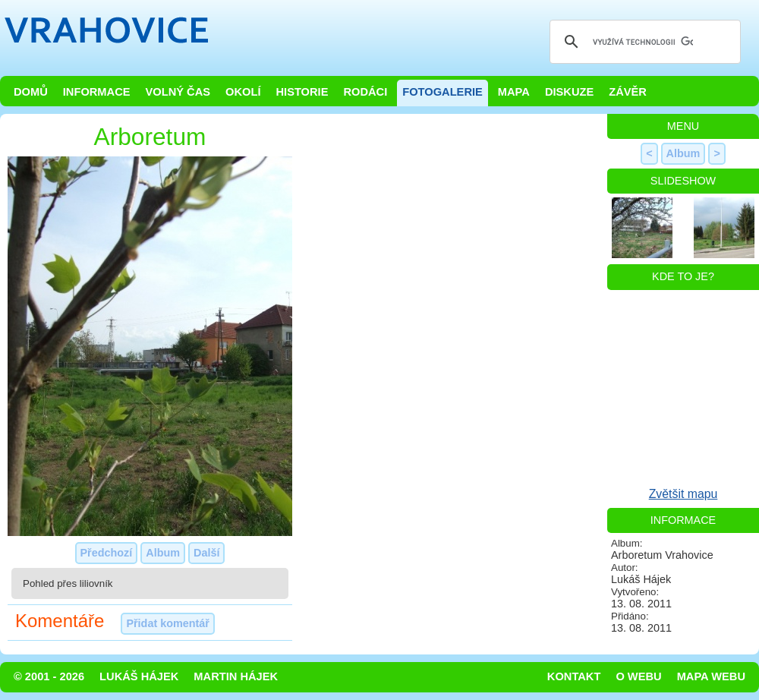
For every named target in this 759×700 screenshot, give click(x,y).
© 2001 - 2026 (49, 676)
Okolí (243, 92)
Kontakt (574, 676)
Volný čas (178, 92)
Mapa (514, 92)
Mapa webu (711, 676)
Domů (31, 92)
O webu (638, 676)
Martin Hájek (236, 676)
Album (163, 553)
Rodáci (365, 92)
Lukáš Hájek (139, 676)
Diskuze (569, 92)
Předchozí (107, 553)
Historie (302, 92)
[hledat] (643, 42)
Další (206, 553)
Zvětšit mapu (683, 494)
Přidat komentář (168, 623)
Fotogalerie (442, 92)
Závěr (628, 92)
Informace (97, 92)
